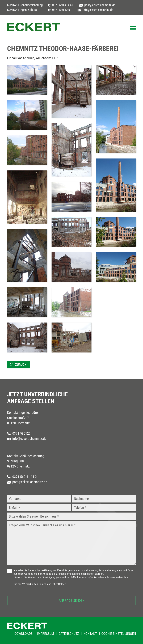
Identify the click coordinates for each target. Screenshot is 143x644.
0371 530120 (19, 433)
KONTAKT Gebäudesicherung (25, 5)
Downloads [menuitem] (23, 634)
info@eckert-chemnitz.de (27, 439)
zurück (21, 365)
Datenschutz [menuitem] (69, 634)
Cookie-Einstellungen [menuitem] (119, 634)
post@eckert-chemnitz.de (27, 482)
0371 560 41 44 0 (22, 477)
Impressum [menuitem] (45, 634)
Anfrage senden (72, 601)
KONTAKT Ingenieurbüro (22, 10)
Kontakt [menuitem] (90, 634)
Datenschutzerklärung (40, 570)
